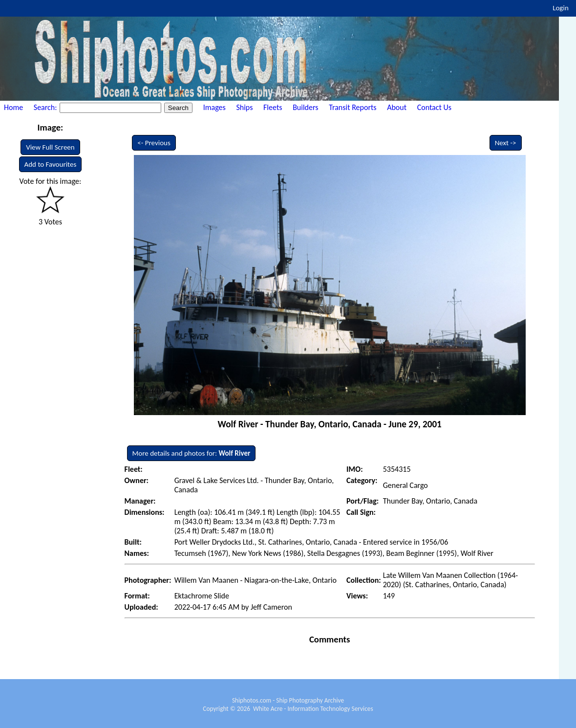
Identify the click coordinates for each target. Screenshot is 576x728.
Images (214, 107)
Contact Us (434, 107)
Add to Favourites (51, 164)
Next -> (506, 143)
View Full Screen (50, 147)
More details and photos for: (192, 453)
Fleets (273, 107)
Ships (244, 107)
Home (13, 107)
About (397, 107)
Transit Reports (352, 107)
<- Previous (154, 143)
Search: (46, 107)
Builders (305, 107)
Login (561, 8)
